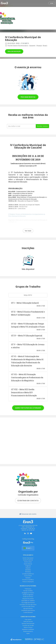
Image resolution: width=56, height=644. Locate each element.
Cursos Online (28, 576)
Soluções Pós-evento (28, 599)
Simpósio (28, 568)
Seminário (28, 570)
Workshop (28, 572)
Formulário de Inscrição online (28, 605)
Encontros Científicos (28, 580)
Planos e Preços (28, 627)
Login (52, 3)
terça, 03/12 (28, 295)
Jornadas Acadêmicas (28, 574)
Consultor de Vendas (28, 625)
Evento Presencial (28, 560)
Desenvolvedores (28, 631)
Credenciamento (28, 612)
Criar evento (28, 619)
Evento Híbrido (28, 564)
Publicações (28, 589)
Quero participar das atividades (28, 408)
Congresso (28, 566)
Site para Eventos (28, 608)
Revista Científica (28, 591)
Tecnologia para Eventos (28, 603)
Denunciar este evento (28, 514)
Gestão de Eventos (28, 597)
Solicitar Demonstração (28, 623)
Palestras (28, 578)
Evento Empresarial (28, 558)
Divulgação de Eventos (28, 593)
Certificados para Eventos (28, 610)
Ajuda (28, 633)
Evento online (28, 562)
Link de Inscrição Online (28, 606)
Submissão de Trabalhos (28, 601)
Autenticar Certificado (28, 629)
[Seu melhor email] (21, 126)
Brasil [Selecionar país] (28, 548)
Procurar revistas (28, 97)
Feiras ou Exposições (28, 582)
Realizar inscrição (14, 51)
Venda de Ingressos (28, 595)
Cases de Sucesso (28, 621)
